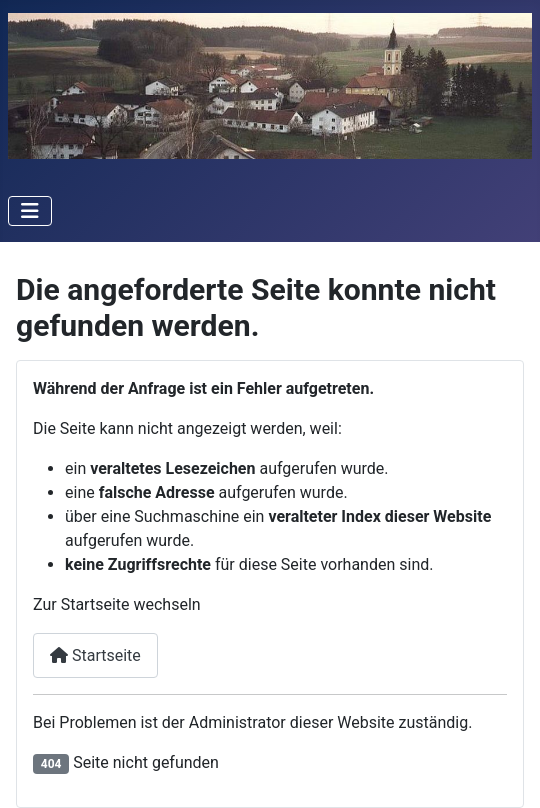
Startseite (95, 655)
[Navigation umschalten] (30, 211)
